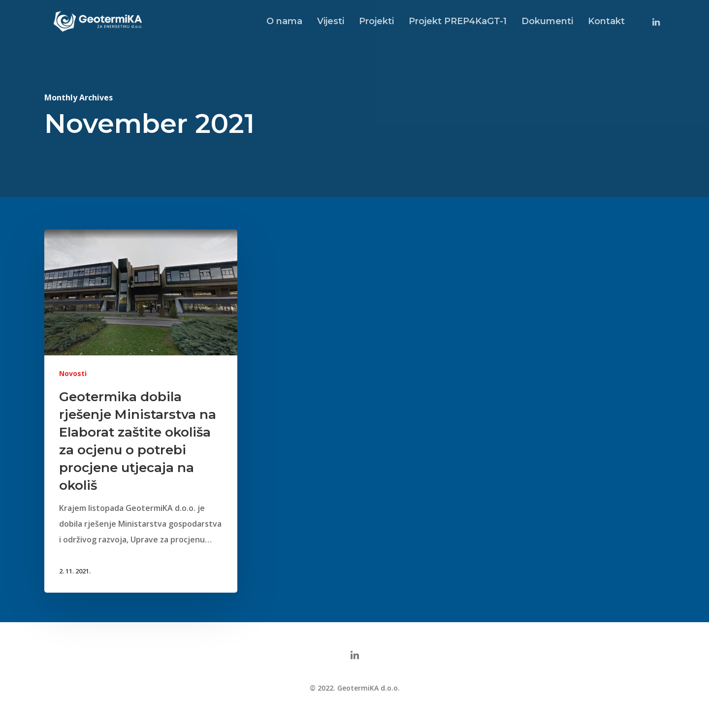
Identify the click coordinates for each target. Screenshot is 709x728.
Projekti (376, 21)
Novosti (73, 374)
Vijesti (331, 21)
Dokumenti (547, 21)
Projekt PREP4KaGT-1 (458, 21)
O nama (284, 21)
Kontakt (606, 21)
